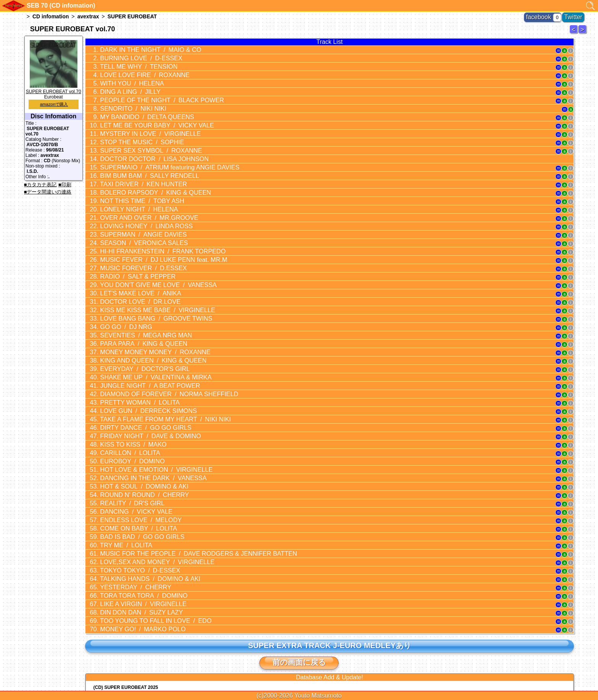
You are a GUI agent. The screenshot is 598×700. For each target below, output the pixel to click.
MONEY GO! (134, 550)
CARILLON (123, 397)
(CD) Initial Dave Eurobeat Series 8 (131, 613)
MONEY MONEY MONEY (145, 310)
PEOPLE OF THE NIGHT (151, 93)
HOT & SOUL (136, 426)
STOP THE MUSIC (134, 129)
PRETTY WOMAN (132, 354)
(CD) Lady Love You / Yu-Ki (123, 645)
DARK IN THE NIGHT (141, 49)
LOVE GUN (139, 361)
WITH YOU (125, 78)
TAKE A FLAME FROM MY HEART (154, 368)
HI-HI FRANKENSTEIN (152, 223)
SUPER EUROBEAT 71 (584, 33)
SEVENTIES (137, 296)
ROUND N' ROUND (136, 434)
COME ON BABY (131, 463)
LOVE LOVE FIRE (136, 71)
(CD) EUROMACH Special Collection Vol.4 (171, 623)
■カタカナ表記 (40, 185)
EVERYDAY (136, 325)
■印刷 (65, 185)
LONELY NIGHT (131, 187)
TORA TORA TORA (135, 521)
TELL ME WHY (131, 64)
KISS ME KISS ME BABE (147, 274)
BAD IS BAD (134, 470)
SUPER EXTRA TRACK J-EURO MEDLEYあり (330, 565)
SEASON (135, 216)
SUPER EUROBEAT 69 (575, 33)
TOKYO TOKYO (132, 499)
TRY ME (120, 477)
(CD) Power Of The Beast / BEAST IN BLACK (142, 639)
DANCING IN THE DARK (143, 419)
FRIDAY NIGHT (141, 383)
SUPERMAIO (158, 151)
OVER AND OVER (140, 194)
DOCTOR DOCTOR (144, 144)
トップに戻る (299, 673)
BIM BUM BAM (140, 158)
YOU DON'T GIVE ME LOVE (148, 252)
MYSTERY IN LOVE (141, 122)
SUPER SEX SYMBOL (141, 136)
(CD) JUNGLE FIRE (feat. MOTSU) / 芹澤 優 (139, 650)
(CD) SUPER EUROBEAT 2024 (126, 618)
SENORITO (126, 100)
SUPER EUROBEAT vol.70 (54, 89)
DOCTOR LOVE (132, 267)
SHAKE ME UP (145, 332)
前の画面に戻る (299, 582)
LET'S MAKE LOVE (132, 260)
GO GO (120, 289)
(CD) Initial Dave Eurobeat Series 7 (131, 634)
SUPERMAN (135, 209)
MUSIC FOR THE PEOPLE (182, 484)
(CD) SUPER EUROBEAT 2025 (126, 607)
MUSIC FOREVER (135, 238)
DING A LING (124, 85)
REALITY (125, 441)
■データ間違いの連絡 (48, 192)
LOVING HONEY (137, 202)
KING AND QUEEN (143, 318)
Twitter (576, 15)
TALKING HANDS (141, 506)
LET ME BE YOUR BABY (146, 115)
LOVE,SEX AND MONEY (147, 492)
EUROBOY (125, 405)
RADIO (130, 245)
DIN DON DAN (133, 535)
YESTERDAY (128, 513)
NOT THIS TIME (134, 180)
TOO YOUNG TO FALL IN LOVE (145, 542)
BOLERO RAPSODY (145, 173)
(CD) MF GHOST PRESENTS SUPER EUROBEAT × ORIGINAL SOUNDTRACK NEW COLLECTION (198, 629)
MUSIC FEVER (152, 231)
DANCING (129, 448)
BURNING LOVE (133, 56)
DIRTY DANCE (137, 376)
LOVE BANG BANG (146, 281)
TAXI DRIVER (135, 165)
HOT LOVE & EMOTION (146, 412)
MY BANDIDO (138, 107)
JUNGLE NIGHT (141, 339)
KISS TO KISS (126, 390)
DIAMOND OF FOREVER (157, 347)
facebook (547, 15)
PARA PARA (135, 303)
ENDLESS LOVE (133, 455)
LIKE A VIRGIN (135, 528)
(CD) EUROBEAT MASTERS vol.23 (130, 656)
